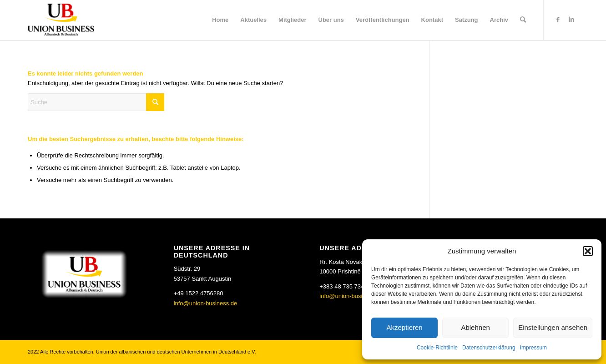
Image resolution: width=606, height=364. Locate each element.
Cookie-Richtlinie (437, 348)
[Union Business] (61, 20)
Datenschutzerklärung (489, 348)
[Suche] (523, 20)
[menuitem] (220, 20)
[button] (588, 251)
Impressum (533, 348)
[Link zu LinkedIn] (571, 20)
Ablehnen (475, 327)
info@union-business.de (206, 303)
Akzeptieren (404, 327)
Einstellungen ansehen (553, 327)
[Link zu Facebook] (558, 20)
